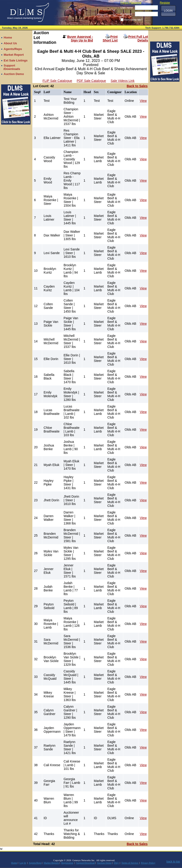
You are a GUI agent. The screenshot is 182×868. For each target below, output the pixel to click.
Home (14, 863)
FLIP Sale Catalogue (57, 81)
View (143, 101)
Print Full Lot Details (138, 39)
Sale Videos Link (123, 81)
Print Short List (110, 39)
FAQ (116, 863)
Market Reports (51, 863)
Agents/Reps (35, 863)
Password (126, 14)
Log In (23, 863)
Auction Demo (104, 863)
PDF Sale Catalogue (91, 81)
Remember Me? (133, 20)
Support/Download (85, 863)
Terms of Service (130, 863)
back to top (173, 862)
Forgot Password (131, 3)
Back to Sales (137, 86)
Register (165, 3)
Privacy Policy (148, 863)
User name (127, 8)
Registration (67, 863)
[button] (168, 11)
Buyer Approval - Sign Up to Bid (80, 39)
